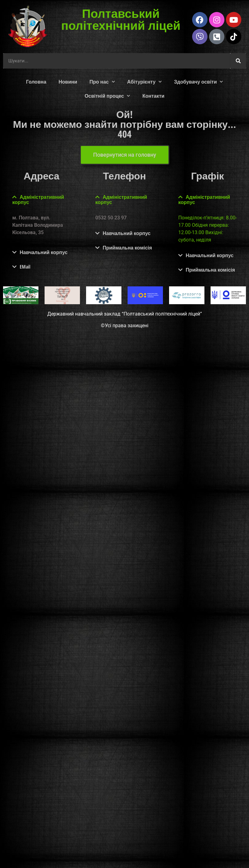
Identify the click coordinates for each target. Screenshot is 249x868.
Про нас (102, 82)
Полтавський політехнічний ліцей (121, 19)
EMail (25, 267)
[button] (41, 200)
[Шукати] (238, 61)
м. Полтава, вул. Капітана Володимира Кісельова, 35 (38, 225)
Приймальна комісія (127, 248)
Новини (68, 82)
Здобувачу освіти (198, 82)
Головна (36, 82)
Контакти (153, 96)
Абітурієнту (144, 82)
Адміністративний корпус (38, 200)
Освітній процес (107, 96)
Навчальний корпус (44, 252)
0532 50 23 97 (111, 218)
